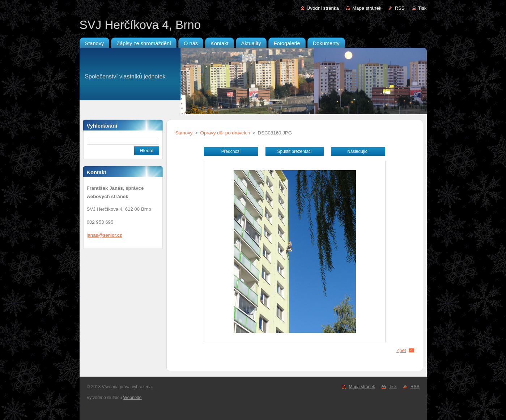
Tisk (422, 8)
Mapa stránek (367, 8)
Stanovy (184, 133)
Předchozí (231, 151)
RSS (399, 8)
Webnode (133, 398)
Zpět (401, 350)
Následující (358, 151)
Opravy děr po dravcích (226, 133)
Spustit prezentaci (295, 151)
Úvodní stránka (323, 8)
